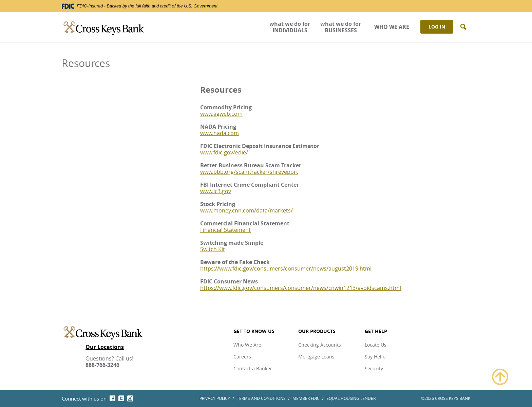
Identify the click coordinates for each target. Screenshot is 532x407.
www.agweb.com (221, 114)
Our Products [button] (317, 331)
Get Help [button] (376, 331)
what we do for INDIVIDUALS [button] (290, 27)
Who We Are (247, 345)
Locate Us (376, 345)
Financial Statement (225, 230)
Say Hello (375, 357)
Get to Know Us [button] (254, 331)
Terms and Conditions (261, 398)
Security (374, 368)
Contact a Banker (253, 368)
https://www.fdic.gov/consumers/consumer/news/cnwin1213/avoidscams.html (301, 288)
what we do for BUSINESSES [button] (341, 27)
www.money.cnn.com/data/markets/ (246, 210)
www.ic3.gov (216, 191)
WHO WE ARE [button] (392, 27)
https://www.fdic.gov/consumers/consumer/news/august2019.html (286, 269)
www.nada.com (220, 133)
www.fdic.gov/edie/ (224, 152)
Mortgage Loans (316, 357)
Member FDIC (306, 398)
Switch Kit (213, 249)
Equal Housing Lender (351, 398)
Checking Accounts (320, 345)
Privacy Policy (215, 398)
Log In (437, 27)
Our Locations (105, 347)
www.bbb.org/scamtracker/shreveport (249, 172)
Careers (242, 357)
